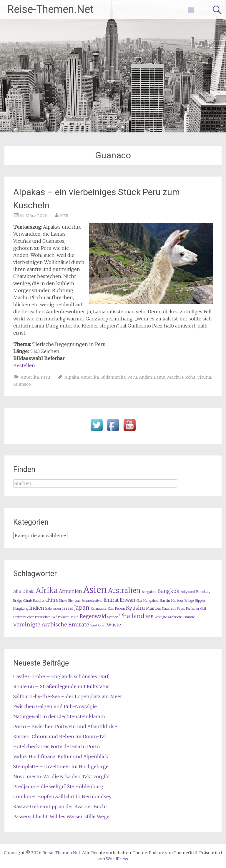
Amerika (30, 377)
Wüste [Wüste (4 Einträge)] (114, 625)
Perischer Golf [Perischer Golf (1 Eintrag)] (196, 609)
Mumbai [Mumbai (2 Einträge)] (153, 608)
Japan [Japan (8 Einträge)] (82, 608)
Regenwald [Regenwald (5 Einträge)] (93, 617)
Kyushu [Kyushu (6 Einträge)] (135, 608)
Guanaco (22, 384)
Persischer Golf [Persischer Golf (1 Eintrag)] (46, 617)
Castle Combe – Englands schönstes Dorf (61, 676)
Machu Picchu (181, 377)
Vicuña (204, 377)
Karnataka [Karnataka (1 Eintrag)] (99, 609)
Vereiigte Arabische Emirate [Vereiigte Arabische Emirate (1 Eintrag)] (175, 617)
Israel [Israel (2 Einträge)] (67, 608)
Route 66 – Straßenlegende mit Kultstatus (61, 686)
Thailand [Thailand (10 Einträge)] (132, 616)
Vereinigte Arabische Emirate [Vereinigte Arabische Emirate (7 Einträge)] (51, 625)
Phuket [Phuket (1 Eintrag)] (63, 617)
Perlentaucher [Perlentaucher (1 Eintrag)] (24, 617)
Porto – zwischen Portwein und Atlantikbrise (65, 726)
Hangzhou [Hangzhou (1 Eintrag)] (151, 601)
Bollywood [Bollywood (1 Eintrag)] (188, 592)
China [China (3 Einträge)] (51, 600)
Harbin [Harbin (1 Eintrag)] (165, 601)
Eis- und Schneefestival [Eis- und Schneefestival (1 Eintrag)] (85, 601)
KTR (64, 216)
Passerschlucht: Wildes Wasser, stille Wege (61, 817)
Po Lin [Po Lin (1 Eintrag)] (74, 617)
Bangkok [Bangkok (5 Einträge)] (168, 591)
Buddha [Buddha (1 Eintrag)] (39, 601)
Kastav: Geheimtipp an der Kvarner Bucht (60, 807)
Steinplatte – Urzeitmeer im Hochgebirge (61, 766)
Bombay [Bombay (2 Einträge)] (203, 592)
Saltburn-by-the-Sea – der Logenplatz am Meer (68, 696)
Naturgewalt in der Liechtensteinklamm (59, 716)
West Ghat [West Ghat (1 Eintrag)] (98, 625)
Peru (45, 377)
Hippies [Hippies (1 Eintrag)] (200, 601)
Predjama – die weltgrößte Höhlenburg (58, 786)
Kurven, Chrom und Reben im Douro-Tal (60, 736)
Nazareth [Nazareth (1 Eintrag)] (169, 609)
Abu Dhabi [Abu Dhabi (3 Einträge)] (24, 591)
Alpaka (72, 377)
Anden (145, 377)
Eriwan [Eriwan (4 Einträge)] (128, 600)
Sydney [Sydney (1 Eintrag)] (112, 617)
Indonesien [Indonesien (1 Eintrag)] (53, 609)
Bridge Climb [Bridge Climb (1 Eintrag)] (23, 601)
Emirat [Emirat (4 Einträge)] (111, 600)
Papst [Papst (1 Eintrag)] (181, 609)
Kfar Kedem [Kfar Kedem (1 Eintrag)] (116, 609)
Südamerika (113, 377)
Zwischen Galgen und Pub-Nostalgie (55, 706)
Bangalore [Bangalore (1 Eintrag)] (149, 592)
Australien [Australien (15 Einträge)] (124, 591)
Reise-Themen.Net (50, 9)
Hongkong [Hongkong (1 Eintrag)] (21, 609)
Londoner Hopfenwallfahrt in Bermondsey (62, 797)
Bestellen (24, 365)
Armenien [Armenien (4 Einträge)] (70, 591)
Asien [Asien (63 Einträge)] (95, 590)
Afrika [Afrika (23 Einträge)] (47, 590)
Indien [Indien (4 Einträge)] (37, 608)
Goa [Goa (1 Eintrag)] (139, 601)
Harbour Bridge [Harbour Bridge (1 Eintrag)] (182, 601)
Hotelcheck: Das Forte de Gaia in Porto (56, 746)
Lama (159, 377)
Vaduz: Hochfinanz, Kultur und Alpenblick (61, 756)
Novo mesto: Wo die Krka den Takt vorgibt (62, 776)
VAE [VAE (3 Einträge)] (149, 617)
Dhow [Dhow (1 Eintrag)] (63, 601)
